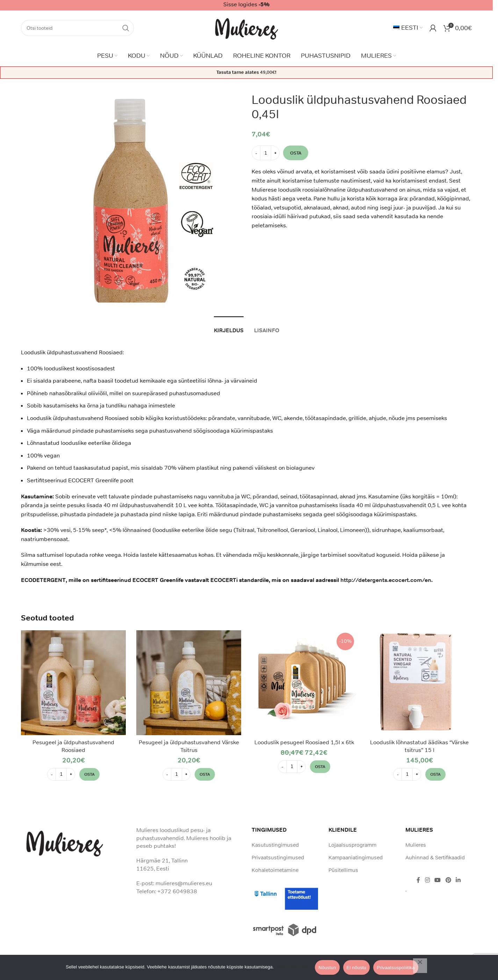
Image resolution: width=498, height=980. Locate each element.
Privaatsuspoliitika (293, 967)
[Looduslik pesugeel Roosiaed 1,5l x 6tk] (304, 683)
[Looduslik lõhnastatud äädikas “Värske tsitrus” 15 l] (419, 683)
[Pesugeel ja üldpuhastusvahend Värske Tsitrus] (189, 683)
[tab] (229, 327)
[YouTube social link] (438, 880)
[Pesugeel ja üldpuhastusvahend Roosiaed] (73, 683)
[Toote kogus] (266, 153)
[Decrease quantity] (256, 153)
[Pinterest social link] (448, 880)
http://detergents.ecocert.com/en (386, 580)
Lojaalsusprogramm (352, 845)
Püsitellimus (343, 870)
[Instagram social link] (427, 880)
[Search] (77, 28)
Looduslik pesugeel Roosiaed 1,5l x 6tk (304, 742)
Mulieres (416, 845)
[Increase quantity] (275, 153)
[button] (89, 774)
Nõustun (327, 968)
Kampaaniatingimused (356, 857)
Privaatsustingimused (278, 857)
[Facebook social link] (418, 880)
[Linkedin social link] (458, 880)
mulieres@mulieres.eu (184, 883)
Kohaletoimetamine (275, 870)
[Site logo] (247, 27)
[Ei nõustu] (420, 966)
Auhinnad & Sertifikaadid (435, 857)
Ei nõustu (356, 968)
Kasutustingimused (275, 845)
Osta (296, 153)
